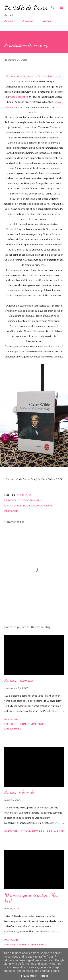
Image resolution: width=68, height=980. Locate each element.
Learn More (29, 976)
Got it (44, 976)
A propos (28, 21)
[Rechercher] (53, 7)
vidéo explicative (19, 97)
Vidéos (47, 21)
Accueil (9, 21)
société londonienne (38, 505)
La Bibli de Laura (26, 8)
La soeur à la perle (19, 792)
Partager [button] (11, 511)
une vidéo (48, 76)
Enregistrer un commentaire (25, 724)
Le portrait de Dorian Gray (24, 500)
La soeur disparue (19, 680)
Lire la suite (13, 728)
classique (24, 495)
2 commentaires (32, 831)
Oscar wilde (13, 505)
